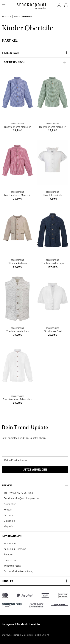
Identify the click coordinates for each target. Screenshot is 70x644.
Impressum (10, 543)
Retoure (8, 554)
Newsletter (10, 504)
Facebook (23, 624)
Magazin (8, 526)
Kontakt (8, 510)
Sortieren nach (35, 62)
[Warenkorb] (66, 5)
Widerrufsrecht (12, 566)
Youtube (35, 624)
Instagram (8, 624)
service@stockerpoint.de (25, 498)
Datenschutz (11, 560)
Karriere (8, 515)
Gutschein (9, 521)
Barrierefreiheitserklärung (18, 571)
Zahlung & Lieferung (15, 549)
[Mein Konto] (59, 5)
